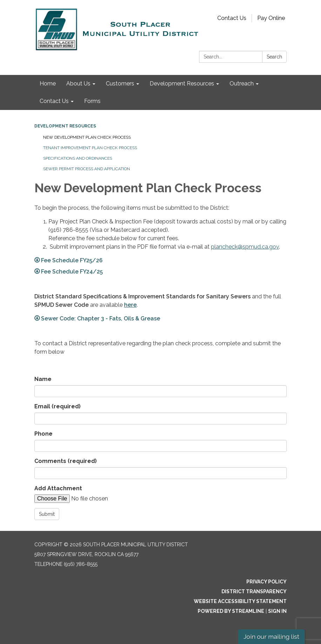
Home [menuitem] (48, 84)
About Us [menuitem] (78, 84)
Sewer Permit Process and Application (87, 169)
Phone (43, 434)
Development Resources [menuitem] (182, 84)
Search (274, 57)
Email (57, 406)
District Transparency (254, 591)
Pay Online (271, 18)
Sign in (277, 611)
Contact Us (232, 18)
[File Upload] (94, 499)
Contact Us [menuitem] (54, 101)
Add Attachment (58, 488)
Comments (66, 461)
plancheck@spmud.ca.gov (245, 247)
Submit (47, 514)
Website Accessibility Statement (240, 601)
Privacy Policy (267, 582)
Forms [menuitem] (92, 101)
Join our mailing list (271, 636)
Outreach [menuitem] (242, 84)
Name (43, 379)
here (130, 305)
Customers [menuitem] (120, 84)
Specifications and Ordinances (78, 158)
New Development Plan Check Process (87, 137)
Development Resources (65, 126)
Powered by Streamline (231, 611)
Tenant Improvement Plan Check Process (90, 148)
